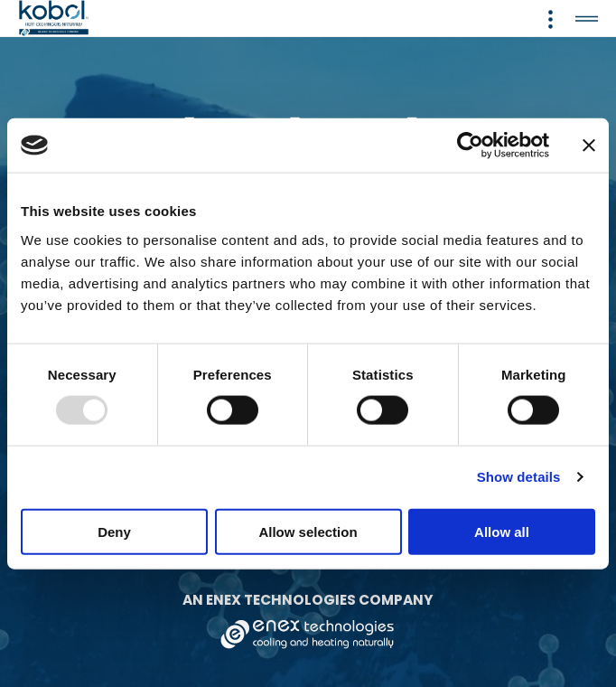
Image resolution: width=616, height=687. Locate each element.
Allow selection (308, 531)
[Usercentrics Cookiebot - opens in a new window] (470, 146)
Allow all (502, 531)
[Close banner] (589, 146)
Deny (114, 531)
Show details (519, 477)
